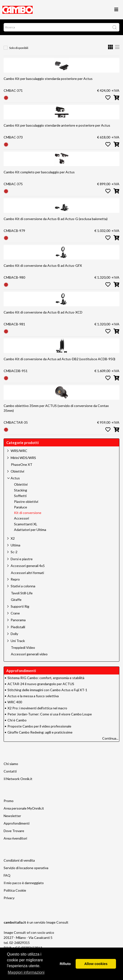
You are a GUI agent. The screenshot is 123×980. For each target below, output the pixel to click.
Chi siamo (11, 764)
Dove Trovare (14, 831)
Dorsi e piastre (22, 559)
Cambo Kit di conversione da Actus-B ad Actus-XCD (43, 312)
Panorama (18, 620)
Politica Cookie (15, 890)
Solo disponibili (19, 48)
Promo (9, 801)
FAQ (7, 875)
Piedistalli (18, 627)
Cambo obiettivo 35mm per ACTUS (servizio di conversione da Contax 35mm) (56, 408)
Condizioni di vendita (19, 860)
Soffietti (20, 496)
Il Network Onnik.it (18, 779)
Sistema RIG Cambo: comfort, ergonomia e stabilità (46, 678)
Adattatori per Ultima (30, 530)
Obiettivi (17, 471)
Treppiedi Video (23, 648)
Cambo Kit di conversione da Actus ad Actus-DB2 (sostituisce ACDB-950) (59, 359)
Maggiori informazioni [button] (26, 972)
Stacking (21, 490)
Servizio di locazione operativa (26, 868)
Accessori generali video (29, 654)
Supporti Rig (20, 606)
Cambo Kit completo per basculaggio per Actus (39, 172)
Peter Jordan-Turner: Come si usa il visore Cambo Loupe (50, 714)
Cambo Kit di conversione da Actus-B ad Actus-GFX (43, 265)
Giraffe (16, 600)
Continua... (110, 738)
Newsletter (12, 816)
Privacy (9, 898)
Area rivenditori (15, 838)
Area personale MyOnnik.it (24, 808)
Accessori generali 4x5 (28, 566)
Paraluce (21, 507)
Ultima (15, 545)
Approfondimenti (17, 823)
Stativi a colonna (23, 586)
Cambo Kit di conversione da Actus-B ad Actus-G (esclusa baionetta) (56, 219)
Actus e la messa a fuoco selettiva (33, 696)
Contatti (10, 771)
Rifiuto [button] (65, 964)
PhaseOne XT (22, 465)
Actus (15, 478)
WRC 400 (15, 702)
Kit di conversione (28, 513)
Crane (15, 613)
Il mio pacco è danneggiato (24, 883)
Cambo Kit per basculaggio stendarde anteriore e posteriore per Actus (57, 125)
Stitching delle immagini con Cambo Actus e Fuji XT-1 (47, 690)
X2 (13, 538)
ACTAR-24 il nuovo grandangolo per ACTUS (41, 684)
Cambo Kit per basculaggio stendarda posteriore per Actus (48, 79)
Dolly (14, 634)
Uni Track (18, 641)
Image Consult (57, 922)
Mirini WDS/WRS (23, 458)
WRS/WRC (19, 451)
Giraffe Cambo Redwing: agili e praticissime (40, 732)
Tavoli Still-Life (22, 593)
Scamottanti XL (26, 524)
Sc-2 (14, 552)
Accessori (22, 518)
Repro (15, 579)
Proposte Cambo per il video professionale (39, 726)
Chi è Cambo (17, 720)
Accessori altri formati (27, 573)
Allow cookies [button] (96, 964)
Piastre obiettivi (26, 502)
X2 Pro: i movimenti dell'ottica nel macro (37, 708)
